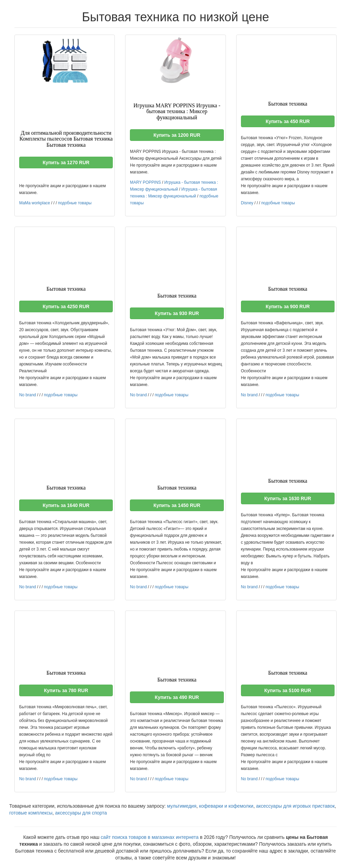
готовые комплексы (31, 813)
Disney (247, 203)
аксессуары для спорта (81, 813)
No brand (28, 395)
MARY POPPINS (145, 182)
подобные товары (75, 203)
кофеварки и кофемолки (226, 806)
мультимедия (182, 806)
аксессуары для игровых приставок (295, 806)
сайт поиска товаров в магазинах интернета (150, 837)
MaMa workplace (35, 203)
